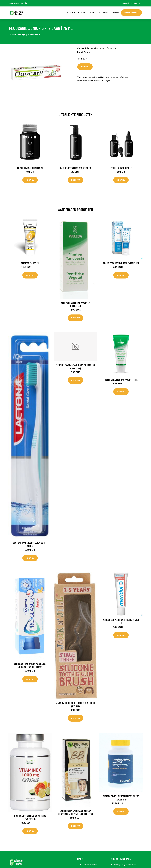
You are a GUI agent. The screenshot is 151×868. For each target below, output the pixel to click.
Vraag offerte (131, 13)
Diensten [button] (93, 13)
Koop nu (85, 67)
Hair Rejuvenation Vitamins (30, 168)
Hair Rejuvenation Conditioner (75, 168)
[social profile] (26, 3)
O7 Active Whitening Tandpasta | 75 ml (121, 263)
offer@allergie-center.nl (131, 3)
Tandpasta (35, 34)
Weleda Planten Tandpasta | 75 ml (121, 380)
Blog (106, 13)
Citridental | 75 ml (30, 263)
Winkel (116, 13)
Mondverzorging (19, 34)
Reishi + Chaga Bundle (121, 168)
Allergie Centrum (76, 13)
